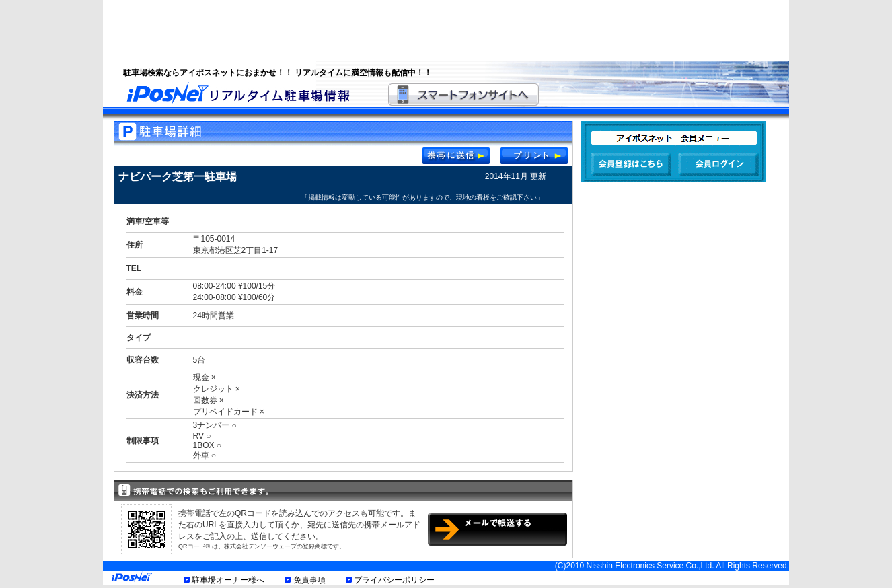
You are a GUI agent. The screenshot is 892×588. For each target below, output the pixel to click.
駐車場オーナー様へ (228, 580)
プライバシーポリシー (394, 580)
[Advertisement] (429, 30)
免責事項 (309, 580)
